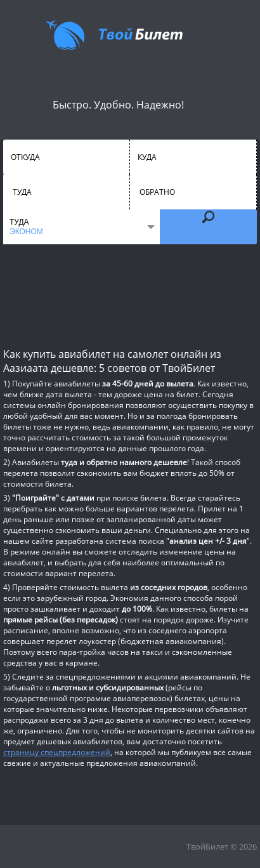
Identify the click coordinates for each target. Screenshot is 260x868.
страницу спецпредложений (57, 752)
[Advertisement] (130, 295)
